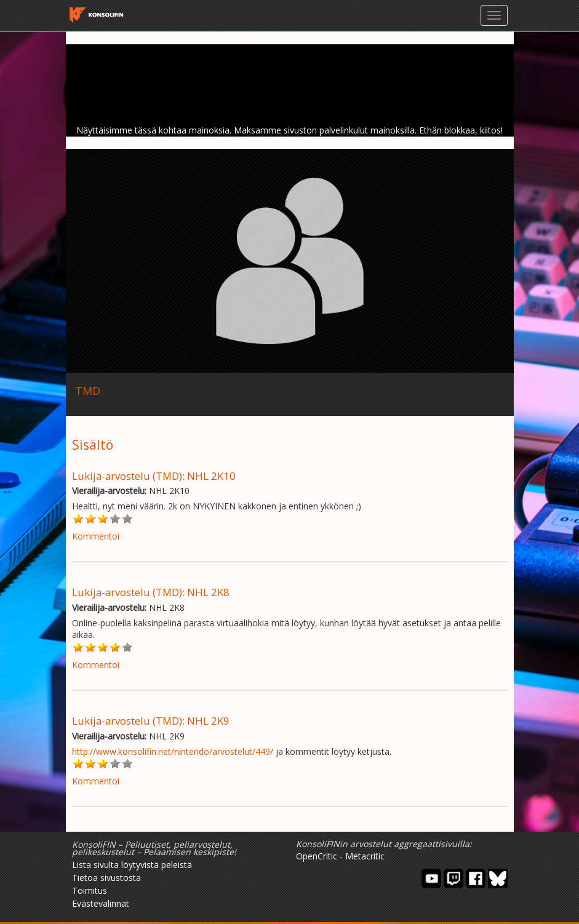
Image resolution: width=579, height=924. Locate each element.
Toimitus (90, 890)
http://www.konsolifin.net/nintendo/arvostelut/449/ (173, 751)
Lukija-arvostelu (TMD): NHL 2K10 (154, 476)
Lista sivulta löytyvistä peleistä (132, 865)
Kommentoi (96, 536)
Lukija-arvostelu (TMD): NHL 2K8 (151, 592)
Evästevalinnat (101, 903)
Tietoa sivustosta (106, 878)
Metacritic (365, 856)
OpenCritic (317, 856)
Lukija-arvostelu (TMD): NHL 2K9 (151, 721)
